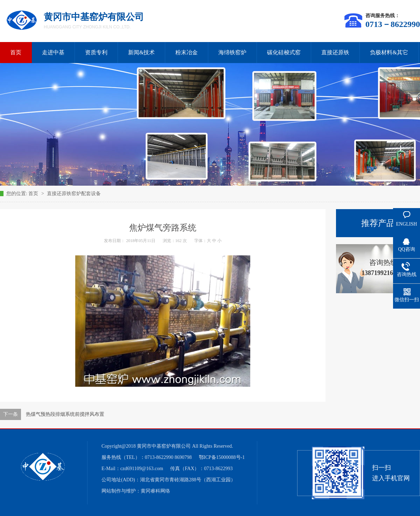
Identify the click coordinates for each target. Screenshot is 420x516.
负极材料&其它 (389, 52)
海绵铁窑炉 (232, 52)
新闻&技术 (141, 52)
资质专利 (96, 52)
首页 (34, 194)
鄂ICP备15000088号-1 (222, 457)
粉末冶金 (187, 52)
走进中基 (53, 52)
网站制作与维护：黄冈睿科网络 (136, 491)
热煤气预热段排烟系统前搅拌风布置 (65, 414)
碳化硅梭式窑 (284, 52)
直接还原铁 (335, 52)
